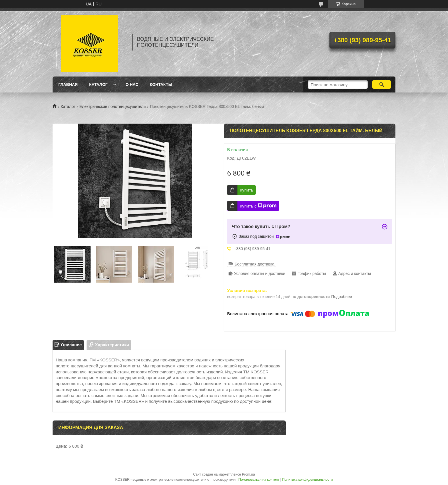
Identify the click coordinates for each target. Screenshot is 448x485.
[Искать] (382, 84)
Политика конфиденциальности (308, 480)
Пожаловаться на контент (259, 480)
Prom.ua (248, 474)
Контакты (161, 84)
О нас (132, 84)
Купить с (258, 206)
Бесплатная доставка (254, 264)
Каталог (98, 84)
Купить (246, 190)
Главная (68, 84)
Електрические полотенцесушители (113, 106)
